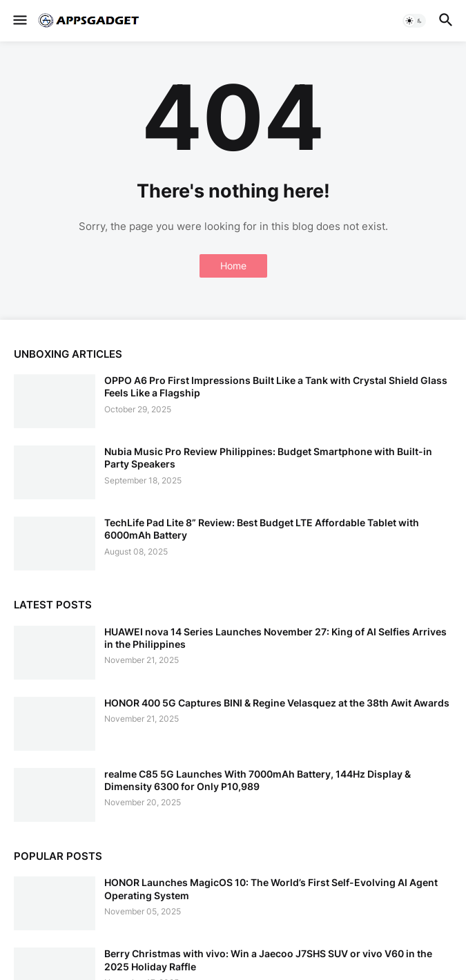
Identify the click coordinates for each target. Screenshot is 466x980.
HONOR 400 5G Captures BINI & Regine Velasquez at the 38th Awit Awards (277, 703)
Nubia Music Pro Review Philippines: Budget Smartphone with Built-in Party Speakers (268, 458)
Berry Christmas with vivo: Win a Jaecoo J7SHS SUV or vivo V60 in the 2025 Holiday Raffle (268, 960)
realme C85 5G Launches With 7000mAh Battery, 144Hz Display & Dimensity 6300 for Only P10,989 (258, 780)
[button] (19, 21)
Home (233, 266)
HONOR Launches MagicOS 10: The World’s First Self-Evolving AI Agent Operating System (271, 888)
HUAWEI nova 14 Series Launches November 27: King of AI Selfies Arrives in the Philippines (275, 638)
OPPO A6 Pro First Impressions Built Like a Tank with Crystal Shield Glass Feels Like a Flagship (276, 386)
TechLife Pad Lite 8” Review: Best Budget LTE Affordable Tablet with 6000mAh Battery (262, 529)
